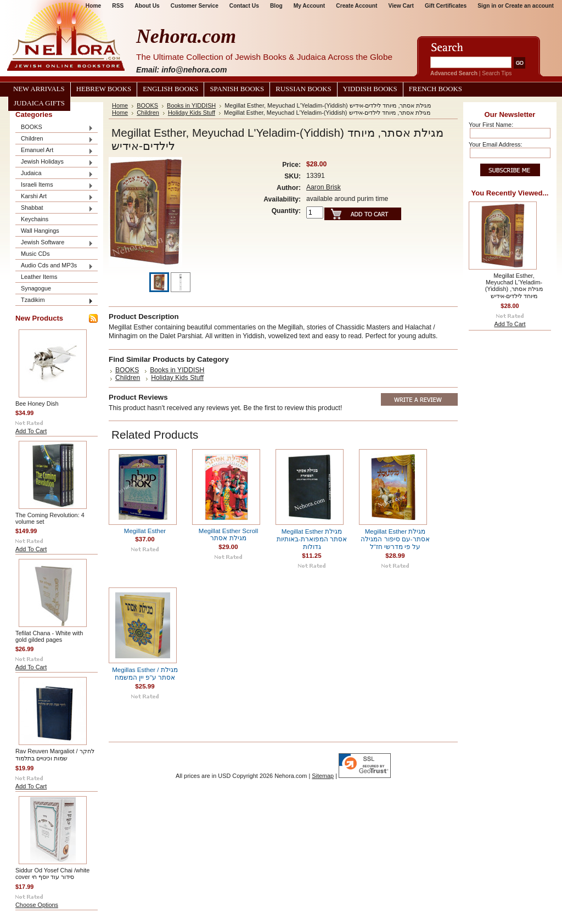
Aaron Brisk (324, 187)
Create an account (529, 6)
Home (120, 105)
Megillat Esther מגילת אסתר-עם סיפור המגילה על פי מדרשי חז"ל (395, 539)
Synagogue (36, 288)
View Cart (401, 6)
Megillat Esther (145, 531)
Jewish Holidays (54, 162)
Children (54, 139)
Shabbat (54, 208)
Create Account (356, 6)
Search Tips (497, 73)
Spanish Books (237, 89)
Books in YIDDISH (191, 105)
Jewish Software (54, 243)
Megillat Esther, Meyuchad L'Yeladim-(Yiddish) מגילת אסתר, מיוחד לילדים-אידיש (514, 286)
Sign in (487, 6)
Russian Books (303, 89)
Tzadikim (54, 301)
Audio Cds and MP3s (54, 266)
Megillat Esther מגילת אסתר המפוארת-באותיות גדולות (312, 539)
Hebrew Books (104, 89)
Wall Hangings (40, 231)
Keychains (35, 219)
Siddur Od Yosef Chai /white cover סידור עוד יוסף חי (52, 873)
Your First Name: (491, 125)
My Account (310, 6)
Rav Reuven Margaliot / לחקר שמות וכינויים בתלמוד (55, 755)
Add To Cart (31, 431)
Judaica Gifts (39, 103)
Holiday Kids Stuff (192, 113)
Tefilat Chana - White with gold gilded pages (49, 636)
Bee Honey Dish (37, 404)
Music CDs (35, 254)
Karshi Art (54, 197)
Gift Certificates (446, 6)
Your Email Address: (496, 144)
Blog (276, 6)
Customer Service (195, 6)
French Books (435, 89)
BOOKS (54, 128)
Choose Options (37, 905)
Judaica (54, 174)
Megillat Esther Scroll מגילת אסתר (228, 534)
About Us (147, 6)
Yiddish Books (370, 89)
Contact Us (244, 6)
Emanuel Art (54, 151)
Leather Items (39, 277)
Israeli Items (54, 185)
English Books (170, 89)
